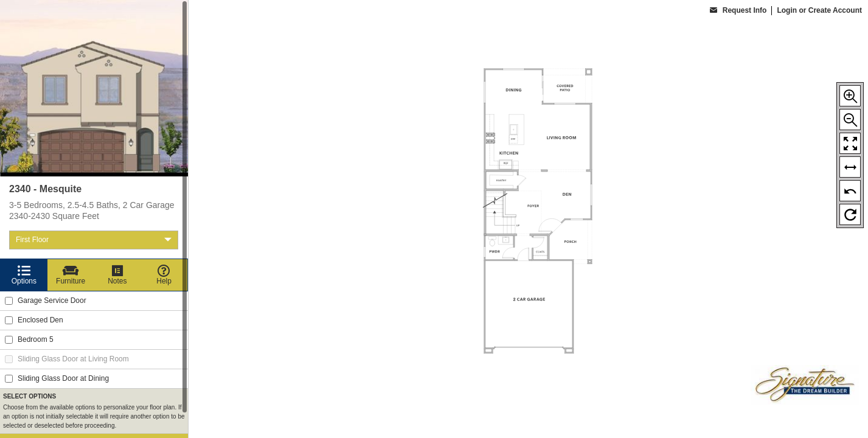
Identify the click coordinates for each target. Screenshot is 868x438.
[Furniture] (71, 275)
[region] (94, 219)
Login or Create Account (819, 10)
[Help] (164, 275)
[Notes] (118, 275)
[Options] (24, 275)
